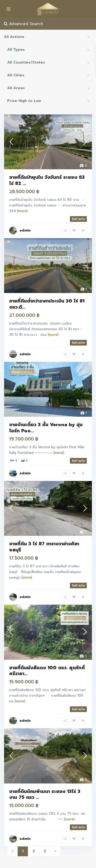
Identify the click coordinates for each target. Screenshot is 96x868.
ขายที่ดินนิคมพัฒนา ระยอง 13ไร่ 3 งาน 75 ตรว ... (45, 794)
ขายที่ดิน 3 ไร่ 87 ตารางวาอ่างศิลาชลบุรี (44, 547)
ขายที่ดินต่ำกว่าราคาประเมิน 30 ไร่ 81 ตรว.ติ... (47, 304)
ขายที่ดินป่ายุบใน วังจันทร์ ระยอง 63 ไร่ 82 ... (47, 180)
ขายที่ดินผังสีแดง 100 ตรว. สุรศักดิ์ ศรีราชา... (47, 671)
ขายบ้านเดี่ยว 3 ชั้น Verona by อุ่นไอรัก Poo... (46, 428)
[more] (22, 211)
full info (78, 219)
